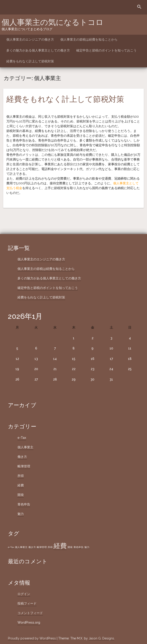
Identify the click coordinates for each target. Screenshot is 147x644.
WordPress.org (29, 622)
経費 (21, 485)
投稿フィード (27, 603)
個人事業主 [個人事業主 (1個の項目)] (21, 547)
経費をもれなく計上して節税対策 (30, 61)
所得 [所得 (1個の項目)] (50, 547)
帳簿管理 (24, 466)
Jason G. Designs (101, 638)
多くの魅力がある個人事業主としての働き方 (38, 50)
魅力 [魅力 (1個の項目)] (87, 547)
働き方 (22, 457)
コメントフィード (30, 613)
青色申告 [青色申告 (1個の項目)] (78, 547)
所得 (21, 476)
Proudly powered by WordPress (32, 638)
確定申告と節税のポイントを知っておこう (106, 50)
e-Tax (22, 438)
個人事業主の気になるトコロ (53, 22)
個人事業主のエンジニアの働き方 (30, 39)
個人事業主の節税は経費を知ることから (89, 39)
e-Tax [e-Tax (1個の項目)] (11, 547)
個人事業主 (25, 447)
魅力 (21, 514)
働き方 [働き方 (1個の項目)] (32, 547)
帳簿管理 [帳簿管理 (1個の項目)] (42, 547)
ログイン (24, 594)
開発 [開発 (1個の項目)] (70, 547)
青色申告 (24, 504)
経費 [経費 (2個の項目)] (60, 546)
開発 (21, 495)
